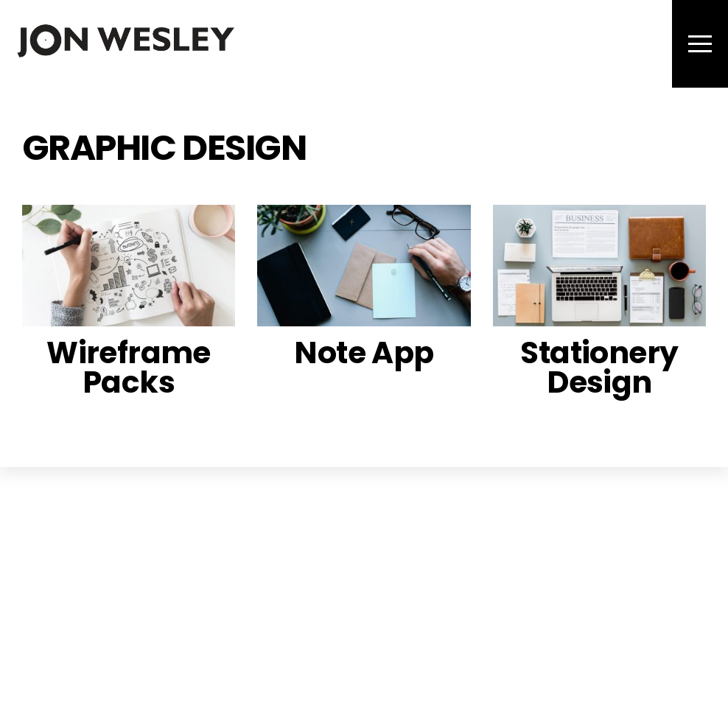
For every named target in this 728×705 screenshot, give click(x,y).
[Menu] (700, 44)
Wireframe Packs (129, 368)
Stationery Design (599, 368)
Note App (364, 352)
